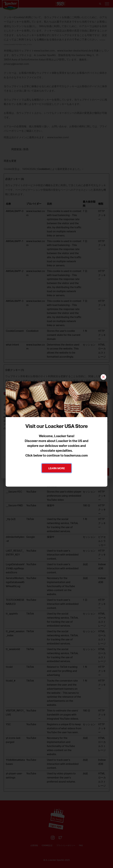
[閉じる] (103, 377)
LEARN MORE (57, 468)
